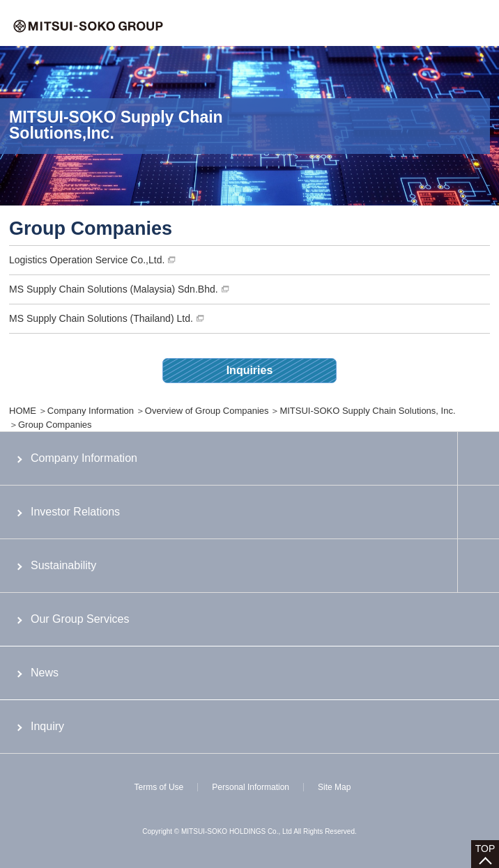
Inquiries (250, 370)
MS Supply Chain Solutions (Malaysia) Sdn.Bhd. (114, 289)
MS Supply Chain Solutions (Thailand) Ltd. (101, 318)
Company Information (91, 411)
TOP (485, 848)
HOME (23, 411)
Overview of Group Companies (207, 411)
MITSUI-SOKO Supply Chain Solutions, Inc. (367, 411)
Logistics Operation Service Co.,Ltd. (87, 260)
